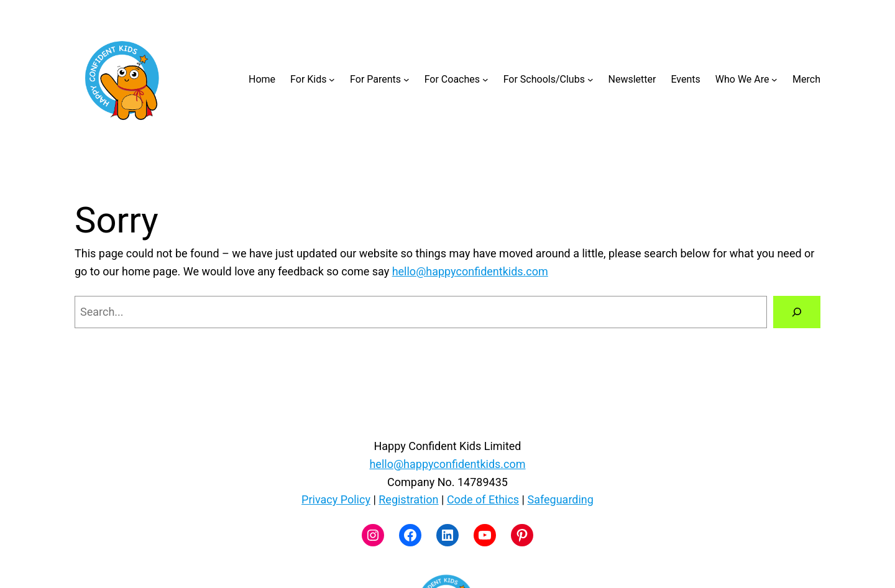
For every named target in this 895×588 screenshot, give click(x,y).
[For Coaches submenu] (485, 80)
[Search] (797, 312)
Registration (408, 499)
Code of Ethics (483, 499)
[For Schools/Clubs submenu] (590, 80)
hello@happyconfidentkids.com (470, 271)
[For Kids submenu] (332, 80)
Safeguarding (560, 499)
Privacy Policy (336, 499)
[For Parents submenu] (406, 80)
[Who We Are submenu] (774, 80)
